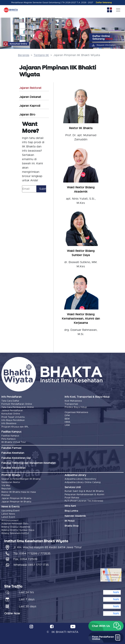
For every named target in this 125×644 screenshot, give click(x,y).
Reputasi (6, 489)
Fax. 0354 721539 (25, 559)
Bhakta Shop (72, 526)
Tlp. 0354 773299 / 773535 (32, 554)
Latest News (8, 514)
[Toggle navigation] (118, 10)
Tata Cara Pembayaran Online (18, 407)
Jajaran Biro (27, 115)
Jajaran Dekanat (30, 97)
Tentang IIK (41, 55)
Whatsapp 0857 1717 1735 (31, 565)
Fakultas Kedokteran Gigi (16, 458)
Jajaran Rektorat (30, 88)
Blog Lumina (71, 511)
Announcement (10, 520)
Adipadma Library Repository (80, 479)
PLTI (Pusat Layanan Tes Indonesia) (84, 501)
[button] (106, 626)
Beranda (24, 55)
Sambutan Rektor (11, 482)
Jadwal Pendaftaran (12, 411)
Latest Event (8, 517)
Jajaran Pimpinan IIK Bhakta (16, 498)
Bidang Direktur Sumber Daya (18, 530)
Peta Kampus (8, 439)
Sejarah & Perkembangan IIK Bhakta (21, 479)
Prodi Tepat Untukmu (13, 417)
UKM (67, 425)
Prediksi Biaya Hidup (76, 407)
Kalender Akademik (75, 516)
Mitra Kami (70, 506)
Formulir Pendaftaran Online (17, 404)
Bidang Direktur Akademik (16, 527)
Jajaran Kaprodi (30, 106)
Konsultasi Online (11, 414)
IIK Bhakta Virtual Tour (14, 442)
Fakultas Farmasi (11, 448)
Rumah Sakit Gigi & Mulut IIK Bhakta (84, 491)
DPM (67, 416)
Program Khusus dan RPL (15, 427)
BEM (67, 419)
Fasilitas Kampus (10, 436)
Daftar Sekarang (104, 3)
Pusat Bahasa (72, 498)
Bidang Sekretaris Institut (15, 533)
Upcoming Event (10, 511)
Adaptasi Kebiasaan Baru (15, 524)
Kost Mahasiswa (73, 401)
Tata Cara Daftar (10, 401)
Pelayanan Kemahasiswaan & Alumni (84, 495)
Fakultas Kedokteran (13, 468)
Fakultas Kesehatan (13, 453)
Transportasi (71, 404)
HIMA (68, 422)
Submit (43, 189)
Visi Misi (6, 486)
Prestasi (6, 495)
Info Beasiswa (9, 423)
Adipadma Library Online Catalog (83, 482)
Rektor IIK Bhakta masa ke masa (19, 492)
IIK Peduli (70, 521)
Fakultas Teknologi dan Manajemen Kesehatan (29, 463)
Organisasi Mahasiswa (76, 412)
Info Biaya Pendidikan (13, 420)
